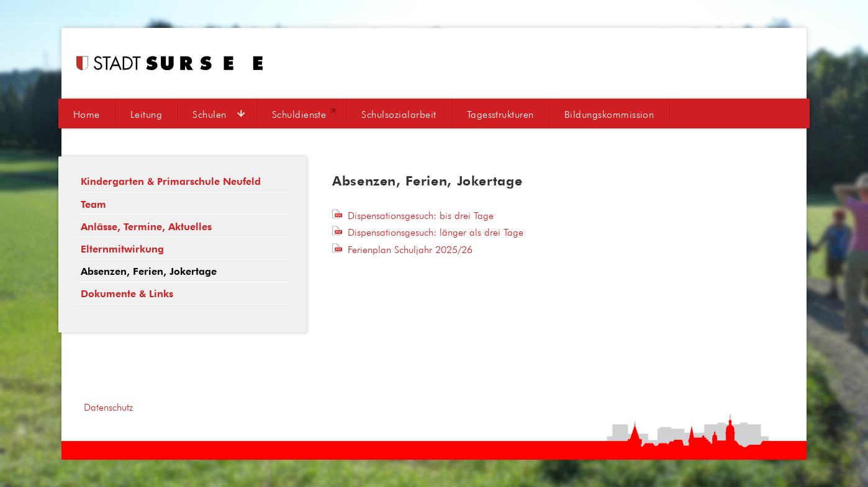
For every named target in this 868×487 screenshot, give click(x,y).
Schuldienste (299, 114)
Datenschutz (108, 407)
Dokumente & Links (127, 294)
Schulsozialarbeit (399, 114)
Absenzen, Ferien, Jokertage (149, 271)
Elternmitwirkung (122, 249)
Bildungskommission (609, 114)
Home (87, 114)
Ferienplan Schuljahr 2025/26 (410, 249)
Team (93, 204)
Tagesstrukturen (500, 114)
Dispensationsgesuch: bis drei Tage (421, 215)
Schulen (209, 114)
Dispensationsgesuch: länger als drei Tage (436, 232)
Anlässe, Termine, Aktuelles (146, 227)
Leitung (146, 114)
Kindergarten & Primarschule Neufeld (171, 181)
